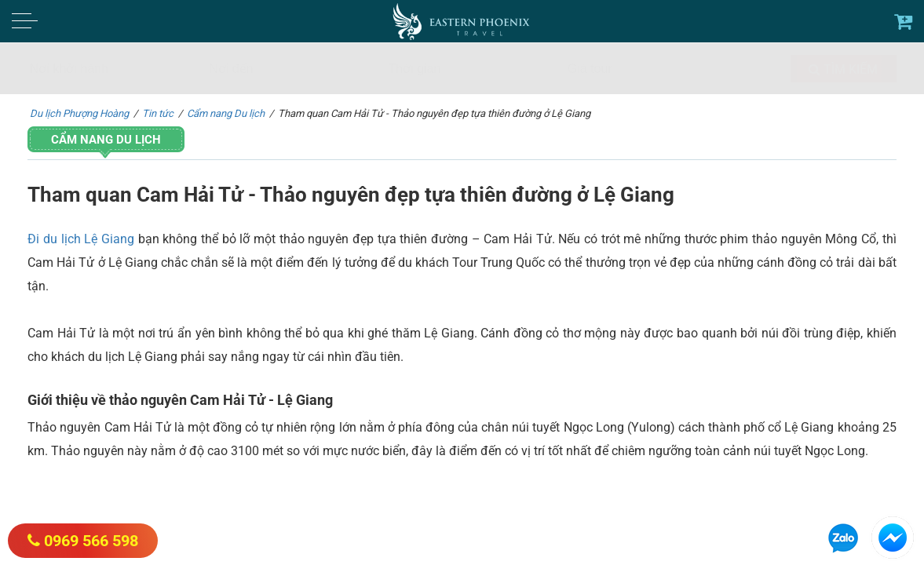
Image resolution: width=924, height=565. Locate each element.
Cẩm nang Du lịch (106, 140)
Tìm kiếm (843, 69)
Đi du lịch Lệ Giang (81, 239)
